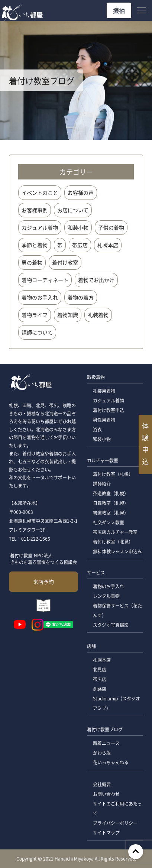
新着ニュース (106, 743)
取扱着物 (96, 377)
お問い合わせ (106, 794)
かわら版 (102, 753)
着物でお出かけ (96, 280)
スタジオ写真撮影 (111, 625)
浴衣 (97, 429)
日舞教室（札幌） (111, 503)
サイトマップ (106, 833)
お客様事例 (35, 210)
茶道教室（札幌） (111, 493)
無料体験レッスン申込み (117, 551)
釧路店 (100, 689)
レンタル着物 (106, 596)
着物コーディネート (45, 280)
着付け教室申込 (109, 410)
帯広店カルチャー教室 (115, 532)
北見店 (100, 669)
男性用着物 (104, 420)
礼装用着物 (104, 391)
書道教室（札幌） (111, 513)
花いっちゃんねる (111, 762)
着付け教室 (65, 262)
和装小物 (78, 227)
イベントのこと (40, 192)
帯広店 (80, 245)
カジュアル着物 (40, 227)
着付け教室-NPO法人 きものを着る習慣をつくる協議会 (43, 559)
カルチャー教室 (103, 460)
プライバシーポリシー (115, 823)
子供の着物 (111, 227)
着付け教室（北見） (113, 542)
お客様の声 (81, 192)
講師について (37, 332)
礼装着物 (98, 315)
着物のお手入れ (40, 297)
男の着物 (32, 262)
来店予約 (43, 582)
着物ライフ (35, 315)
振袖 (119, 10)
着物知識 (68, 315)
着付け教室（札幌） (113, 474)
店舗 (91, 646)
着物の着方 (81, 297)
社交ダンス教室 (109, 522)
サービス (96, 572)
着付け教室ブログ (105, 729)
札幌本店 (108, 245)
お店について (73, 210)
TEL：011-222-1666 (30, 539)
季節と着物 (35, 245)
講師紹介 (102, 484)
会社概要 (102, 784)
